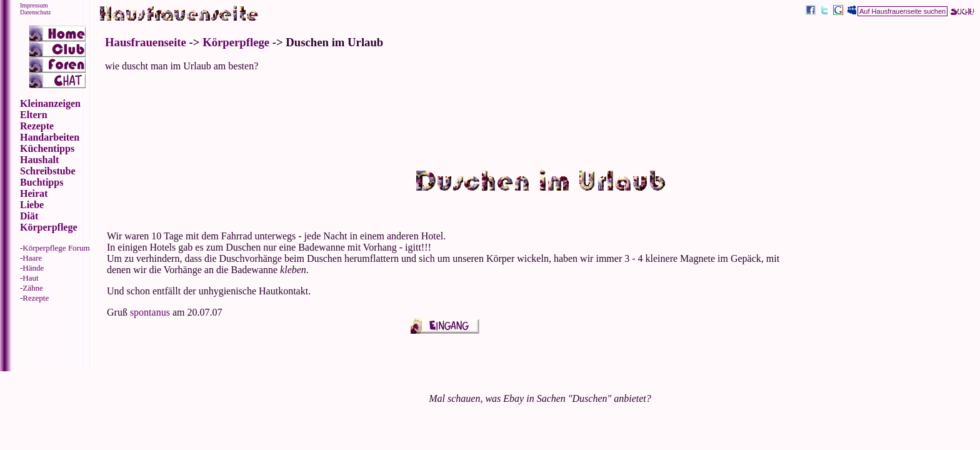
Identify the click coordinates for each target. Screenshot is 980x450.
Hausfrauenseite (146, 42)
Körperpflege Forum (56, 248)
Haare (32, 258)
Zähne (32, 288)
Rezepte (36, 298)
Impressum (34, 5)
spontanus (150, 312)
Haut (30, 278)
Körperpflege (236, 42)
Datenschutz (35, 12)
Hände (33, 268)
